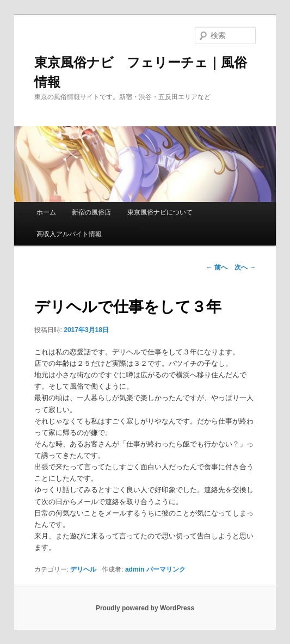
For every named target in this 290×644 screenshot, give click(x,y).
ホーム (46, 212)
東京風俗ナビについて (160, 212)
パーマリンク (166, 569)
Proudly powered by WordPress (145, 608)
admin (135, 569)
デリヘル (83, 569)
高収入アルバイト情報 (69, 234)
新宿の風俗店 (91, 212)
